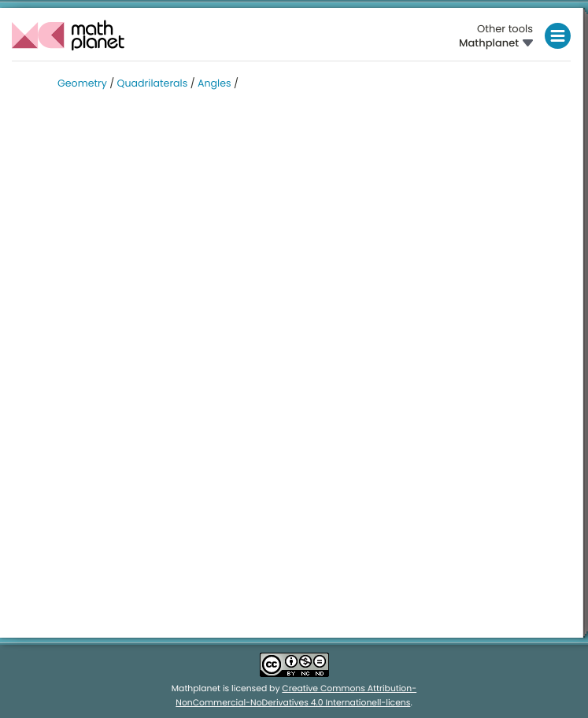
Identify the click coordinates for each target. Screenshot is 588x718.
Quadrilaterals (153, 84)
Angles (214, 84)
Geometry (82, 84)
